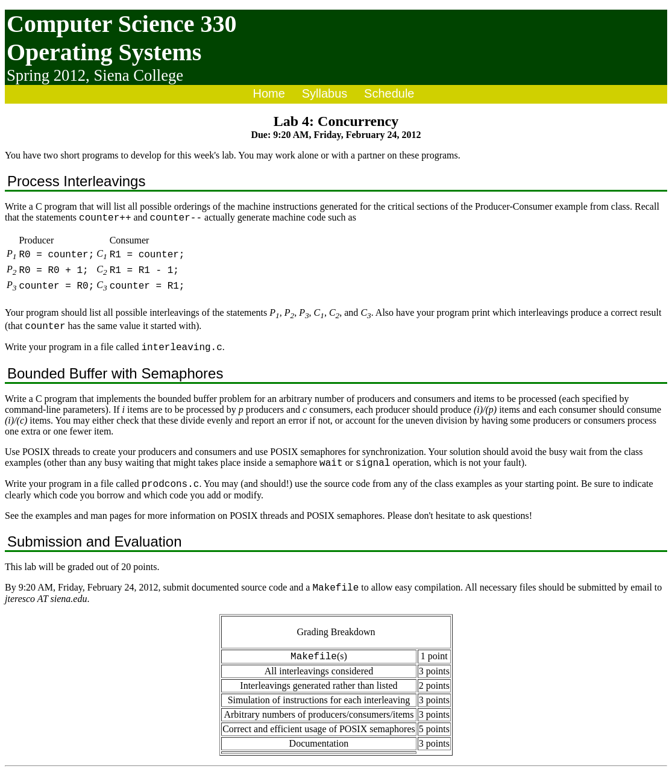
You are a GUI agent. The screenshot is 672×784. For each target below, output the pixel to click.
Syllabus (325, 93)
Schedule (389, 93)
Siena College (138, 75)
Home (269, 93)
